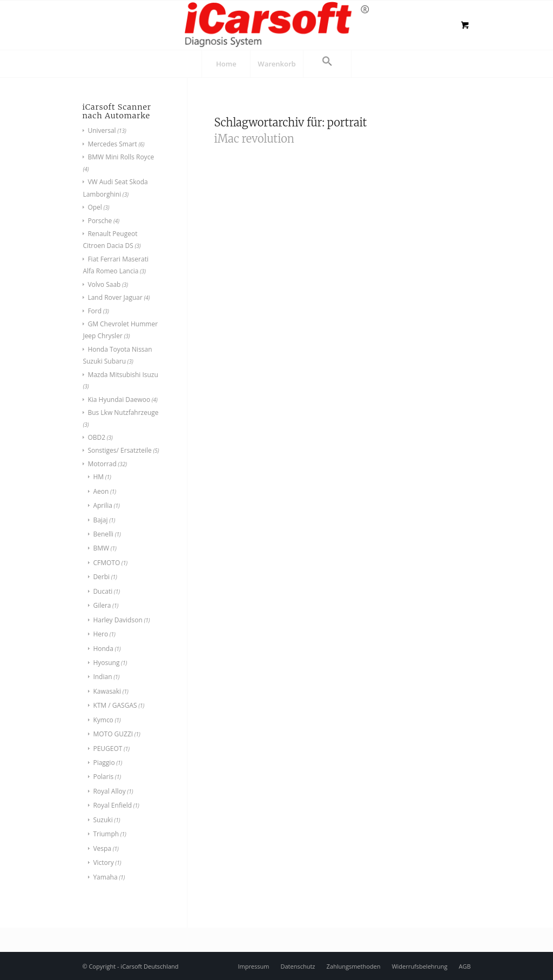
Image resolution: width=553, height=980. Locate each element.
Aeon (101, 491)
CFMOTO (106, 563)
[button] (327, 64)
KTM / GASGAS (115, 705)
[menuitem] (226, 64)
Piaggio (104, 763)
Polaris (103, 777)
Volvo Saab (104, 284)
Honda (103, 649)
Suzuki (103, 820)
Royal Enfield (112, 805)
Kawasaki (107, 691)
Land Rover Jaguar (115, 297)
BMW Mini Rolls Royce (121, 157)
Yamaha (105, 877)
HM (98, 477)
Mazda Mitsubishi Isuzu (123, 375)
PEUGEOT (107, 749)
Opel (95, 207)
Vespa (102, 848)
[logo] (276, 24)
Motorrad (102, 464)
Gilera (102, 605)
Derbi (101, 577)
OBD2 (96, 437)
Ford (95, 311)
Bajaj (100, 520)
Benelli (103, 534)
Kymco (103, 720)
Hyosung (106, 663)
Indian (102, 677)
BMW (101, 548)
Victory (103, 862)
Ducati (103, 591)
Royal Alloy (109, 791)
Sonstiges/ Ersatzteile (119, 450)
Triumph (106, 834)
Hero (100, 634)
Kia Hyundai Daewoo (119, 400)
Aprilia (103, 505)
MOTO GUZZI (113, 734)
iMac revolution (254, 139)
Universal (102, 130)
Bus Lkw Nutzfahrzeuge (123, 412)
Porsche (100, 221)
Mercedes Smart (112, 144)
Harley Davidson (117, 620)
